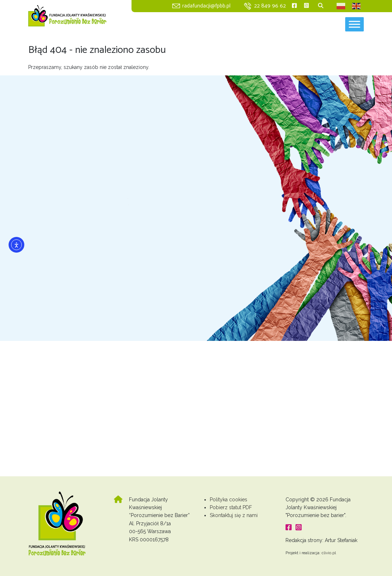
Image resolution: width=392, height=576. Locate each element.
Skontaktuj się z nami (234, 515)
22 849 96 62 (270, 6)
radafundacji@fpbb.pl (206, 6)
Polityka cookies (229, 500)
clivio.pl (329, 553)
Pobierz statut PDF (231, 507)
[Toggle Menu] (354, 24)
